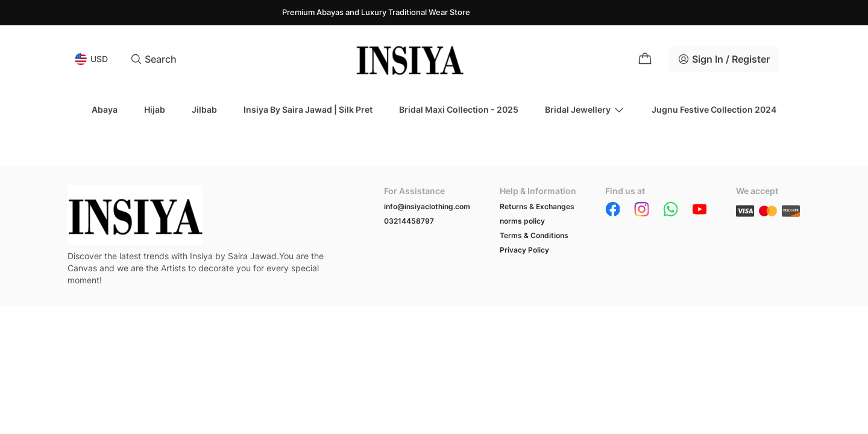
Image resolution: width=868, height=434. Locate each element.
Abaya (105, 109)
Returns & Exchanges (537, 206)
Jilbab (204, 109)
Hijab (155, 109)
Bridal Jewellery (585, 110)
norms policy (522, 221)
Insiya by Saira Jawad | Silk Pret (308, 109)
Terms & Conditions (534, 235)
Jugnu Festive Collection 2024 (714, 109)
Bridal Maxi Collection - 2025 (459, 109)
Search (153, 59)
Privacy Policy (524, 250)
